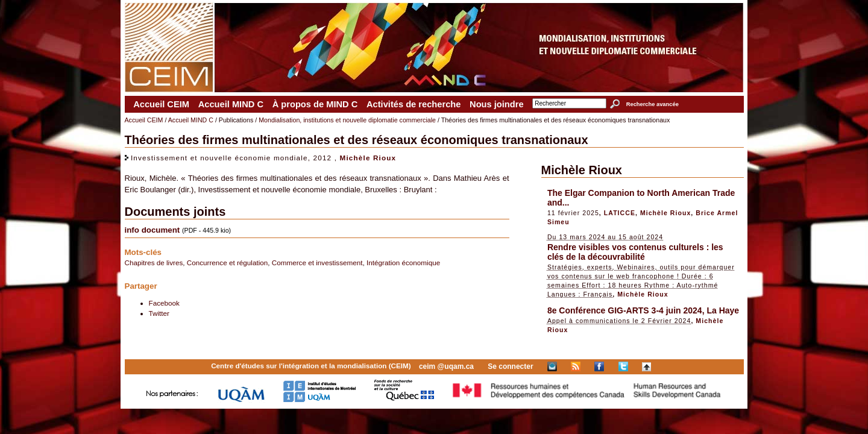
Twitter (159, 313)
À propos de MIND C (315, 104)
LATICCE (620, 213)
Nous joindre (497, 104)
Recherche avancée (653, 104)
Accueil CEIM (161, 104)
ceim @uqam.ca (446, 366)
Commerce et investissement (317, 263)
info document (153, 230)
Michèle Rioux (368, 158)
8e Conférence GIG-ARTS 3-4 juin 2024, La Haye (643, 310)
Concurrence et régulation (228, 263)
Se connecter (510, 366)
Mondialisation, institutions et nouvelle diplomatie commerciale (347, 120)
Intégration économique (403, 263)
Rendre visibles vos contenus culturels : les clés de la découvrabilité (635, 252)
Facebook (164, 303)
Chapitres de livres (154, 263)
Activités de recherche (414, 104)
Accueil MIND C (231, 104)
